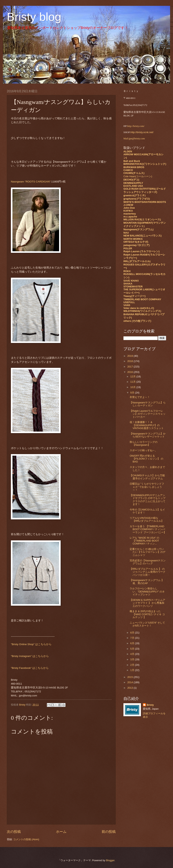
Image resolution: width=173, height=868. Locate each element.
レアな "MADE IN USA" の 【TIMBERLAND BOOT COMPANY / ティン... (144, 541)
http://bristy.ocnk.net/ (142, 132)
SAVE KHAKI (131, 281)
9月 (133, 393)
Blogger (110, 860)
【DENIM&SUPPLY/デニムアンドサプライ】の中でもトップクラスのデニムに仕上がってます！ (148, 500)
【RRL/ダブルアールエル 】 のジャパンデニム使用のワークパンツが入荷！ (148, 572)
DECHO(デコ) (131, 180)
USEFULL (129, 302)
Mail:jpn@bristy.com (134, 139)
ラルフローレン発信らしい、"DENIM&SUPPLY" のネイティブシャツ (147, 591)
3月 (133, 659)
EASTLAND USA (133, 186)
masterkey (130, 214)
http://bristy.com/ (136, 126)
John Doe (129, 208)
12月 (133, 376)
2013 (130, 688)
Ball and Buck (132, 161)
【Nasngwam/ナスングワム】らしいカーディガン (148, 404)
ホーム (61, 832)
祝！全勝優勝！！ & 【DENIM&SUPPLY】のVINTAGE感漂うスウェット (147, 425)
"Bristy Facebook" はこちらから (30, 668)
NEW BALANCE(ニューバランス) (142, 236)
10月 (133, 387)
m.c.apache (130, 217)
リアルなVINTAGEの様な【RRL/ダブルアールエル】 (147, 519)
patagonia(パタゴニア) (136, 245)
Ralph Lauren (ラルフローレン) (141, 251)
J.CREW (128, 205)
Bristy (150, 705)
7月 (133, 638)
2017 (130, 367)
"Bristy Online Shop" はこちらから (31, 644)
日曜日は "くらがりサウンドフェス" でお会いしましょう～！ (147, 487)
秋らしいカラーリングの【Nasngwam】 (144, 443)
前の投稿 (109, 832)
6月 (133, 643)
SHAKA (128, 284)
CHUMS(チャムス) (134, 173)
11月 (133, 382)
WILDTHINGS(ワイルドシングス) (142, 311)
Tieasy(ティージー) (134, 296)
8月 (133, 633)
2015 (130, 677)
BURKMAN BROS (134, 167)
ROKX (127, 271)
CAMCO (128, 170)
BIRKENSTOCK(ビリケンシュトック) (145, 164)
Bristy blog (34, 17)
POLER (128, 248)
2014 (130, 682)
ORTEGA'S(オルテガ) (136, 242)
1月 (133, 670)
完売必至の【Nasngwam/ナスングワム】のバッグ (148, 562)
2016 (130, 372)
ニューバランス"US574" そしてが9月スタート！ (147, 624)
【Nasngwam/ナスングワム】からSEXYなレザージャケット (148, 435)
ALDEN (128, 151)
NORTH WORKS (133, 239)
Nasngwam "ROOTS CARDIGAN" (31, 182)
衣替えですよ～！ (140, 397)
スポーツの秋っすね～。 (144, 450)
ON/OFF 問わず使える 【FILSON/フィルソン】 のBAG (146, 459)
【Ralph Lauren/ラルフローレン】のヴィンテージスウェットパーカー (148, 414)
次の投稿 (14, 832)
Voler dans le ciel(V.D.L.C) (139, 308)
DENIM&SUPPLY (133, 183)
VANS (127, 305)
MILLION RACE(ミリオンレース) (142, 219)
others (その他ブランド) (137, 321)
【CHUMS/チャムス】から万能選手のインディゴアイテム (147, 477)
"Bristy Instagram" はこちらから (30, 656)
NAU (126, 233)
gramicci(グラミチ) (135, 195)
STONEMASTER (133, 287)
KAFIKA (128, 211)
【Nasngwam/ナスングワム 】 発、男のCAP (147, 582)
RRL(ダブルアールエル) (137, 261)
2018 (130, 361)
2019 (130, 356)
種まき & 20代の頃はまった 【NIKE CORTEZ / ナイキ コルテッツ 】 (147, 614)
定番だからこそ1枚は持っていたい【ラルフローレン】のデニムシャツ (148, 552)
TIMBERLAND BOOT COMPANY (142, 299)
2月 (133, 665)
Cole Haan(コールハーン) (138, 176)
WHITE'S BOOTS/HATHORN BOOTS (145, 202)
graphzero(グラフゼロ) (137, 199)
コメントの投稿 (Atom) (26, 839)
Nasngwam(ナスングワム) (138, 229)
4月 (133, 654)
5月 (133, 649)
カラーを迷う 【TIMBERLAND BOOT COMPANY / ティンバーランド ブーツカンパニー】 (148, 529)
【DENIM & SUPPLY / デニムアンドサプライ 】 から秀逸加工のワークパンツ (147, 603)
